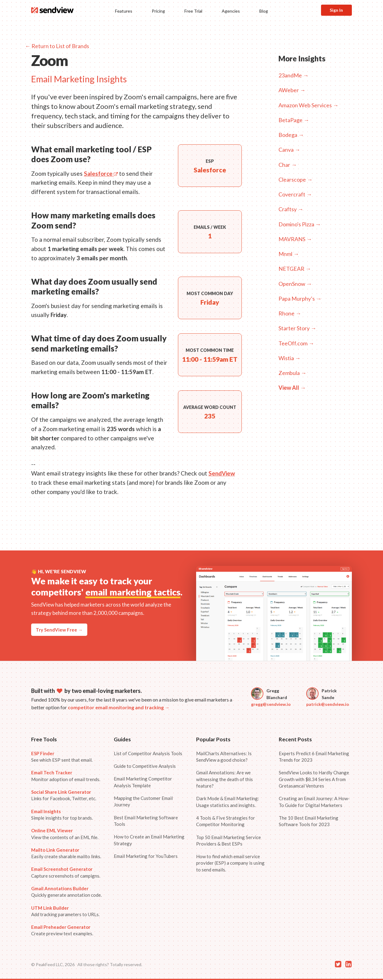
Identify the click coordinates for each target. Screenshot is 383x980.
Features (124, 11)
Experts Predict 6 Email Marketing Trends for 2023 (314, 757)
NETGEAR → (295, 269)
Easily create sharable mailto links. (66, 853)
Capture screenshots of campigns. (66, 872)
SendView (222, 473)
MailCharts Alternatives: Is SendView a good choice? (224, 757)
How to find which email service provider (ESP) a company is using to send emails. (230, 863)
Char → (288, 165)
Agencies (231, 11)
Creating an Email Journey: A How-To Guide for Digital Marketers (314, 802)
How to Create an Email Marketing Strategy (149, 840)
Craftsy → (291, 209)
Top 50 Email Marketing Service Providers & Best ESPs (229, 840)
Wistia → (289, 358)
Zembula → (292, 373)
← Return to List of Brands (57, 46)
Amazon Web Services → (308, 105)
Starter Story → (297, 328)
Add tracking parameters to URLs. (65, 911)
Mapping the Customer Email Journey (143, 801)
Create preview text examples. (62, 930)
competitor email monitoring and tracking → (119, 707)
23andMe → (293, 75)
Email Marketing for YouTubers (146, 856)
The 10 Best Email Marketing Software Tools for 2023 (309, 821)
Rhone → (290, 313)
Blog (264, 11)
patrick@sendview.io (328, 704)
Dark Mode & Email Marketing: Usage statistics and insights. (228, 802)
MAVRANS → (295, 239)
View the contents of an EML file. (65, 834)
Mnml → (289, 254)
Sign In (336, 10)
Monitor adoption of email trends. (66, 776)
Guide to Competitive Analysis (145, 766)
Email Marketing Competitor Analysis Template (143, 782)
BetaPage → (294, 120)
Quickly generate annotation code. (66, 892)
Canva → (289, 150)
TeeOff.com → (296, 343)
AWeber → (292, 90)
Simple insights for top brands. (62, 815)
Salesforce (101, 173)
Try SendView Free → (59, 630)
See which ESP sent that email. (62, 757)
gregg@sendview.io (271, 704)
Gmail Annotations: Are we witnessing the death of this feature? (224, 779)
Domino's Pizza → (300, 224)
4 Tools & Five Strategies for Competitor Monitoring (226, 821)
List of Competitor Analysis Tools (148, 753)
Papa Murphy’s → (300, 299)
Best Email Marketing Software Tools (146, 821)
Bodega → (291, 135)
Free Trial (193, 11)
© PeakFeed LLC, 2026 (53, 964)
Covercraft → (295, 194)
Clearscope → (295, 179)
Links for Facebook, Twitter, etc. (64, 795)
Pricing (158, 11)
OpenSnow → (295, 284)
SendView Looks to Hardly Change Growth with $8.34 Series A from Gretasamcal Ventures (314, 779)
